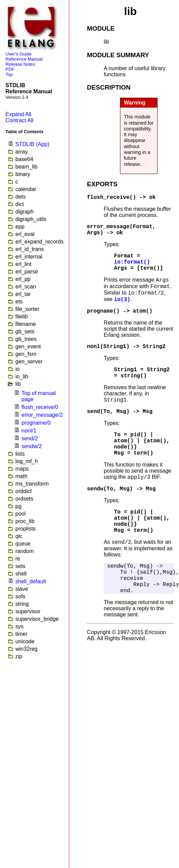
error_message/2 (42, 415)
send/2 (30, 438)
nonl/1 (29, 431)
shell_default (31, 581)
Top (9, 74)
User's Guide (19, 54)
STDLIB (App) (32, 144)
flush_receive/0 (40, 407)
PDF (10, 69)
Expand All (18, 114)
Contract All (19, 120)
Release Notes (20, 64)
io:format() (132, 262)
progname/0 (36, 423)
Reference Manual (24, 59)
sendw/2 (32, 446)
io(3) (122, 300)
